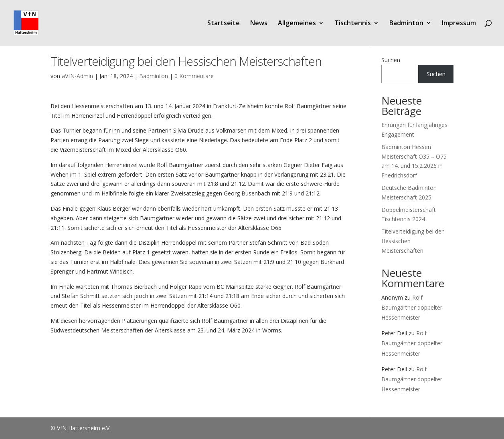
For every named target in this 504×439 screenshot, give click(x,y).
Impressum (459, 24)
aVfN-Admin (77, 76)
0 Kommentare (194, 76)
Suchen (391, 60)
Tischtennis (353, 24)
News (259, 24)
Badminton (406, 24)
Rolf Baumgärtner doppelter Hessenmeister (412, 307)
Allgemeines (297, 24)
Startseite (224, 24)
